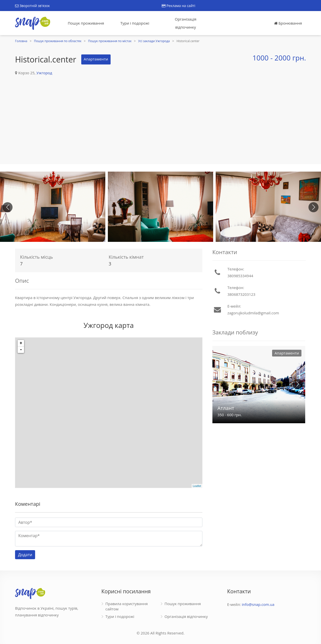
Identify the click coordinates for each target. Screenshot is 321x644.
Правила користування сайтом (127, 606)
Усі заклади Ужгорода (154, 41)
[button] (313, 207)
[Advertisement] (160, 114)
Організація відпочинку (186, 23)
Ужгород (44, 73)
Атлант (226, 408)
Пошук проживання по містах (110, 41)
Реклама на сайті (178, 6)
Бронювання (288, 23)
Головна (21, 41)
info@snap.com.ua (258, 604)
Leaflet (197, 486)
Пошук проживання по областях (58, 41)
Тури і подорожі (135, 23)
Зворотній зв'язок (32, 6)
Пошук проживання (86, 23)
